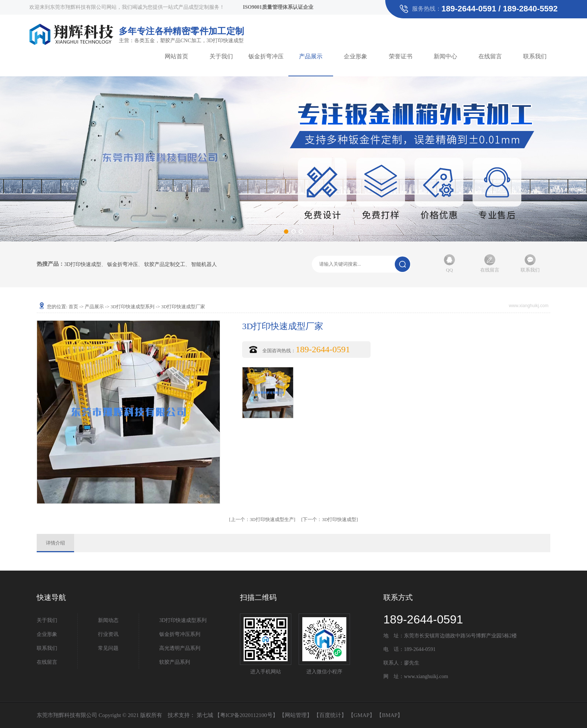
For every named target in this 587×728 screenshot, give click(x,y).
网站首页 (176, 56)
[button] (286, 232)
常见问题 (108, 648)
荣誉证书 (401, 56)
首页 (73, 307)
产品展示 (311, 56)
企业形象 (356, 56)
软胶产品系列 (175, 662)
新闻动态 (108, 620)
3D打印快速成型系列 (132, 307)
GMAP (362, 715)
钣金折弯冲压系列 (180, 634)
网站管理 (296, 715)
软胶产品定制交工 (165, 265)
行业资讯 (108, 634)
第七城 (205, 715)
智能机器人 (204, 265)
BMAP (390, 715)
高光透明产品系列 (180, 648)
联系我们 (535, 56)
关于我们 (221, 56)
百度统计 (330, 715)
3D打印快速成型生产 (262, 519)
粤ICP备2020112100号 (246, 715)
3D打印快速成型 (83, 265)
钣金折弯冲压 (266, 56)
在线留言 (490, 56)
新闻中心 (445, 56)
